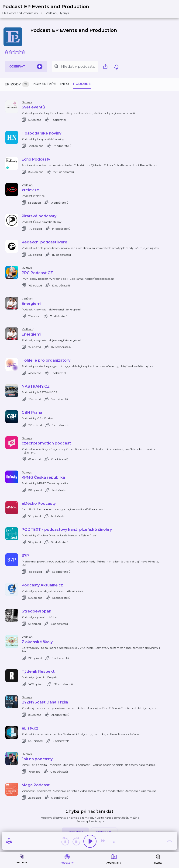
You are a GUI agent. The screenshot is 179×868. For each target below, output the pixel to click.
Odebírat (26, 67)
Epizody (17, 84)
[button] (49, 9)
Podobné (82, 84)
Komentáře (45, 84)
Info (65, 84)
